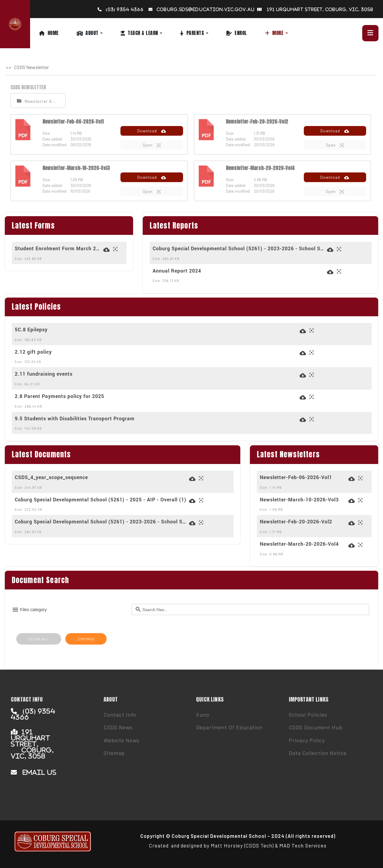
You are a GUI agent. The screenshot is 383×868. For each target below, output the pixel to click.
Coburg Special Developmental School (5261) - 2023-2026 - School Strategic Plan (239, 248)
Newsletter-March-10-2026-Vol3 (76, 168)
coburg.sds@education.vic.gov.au (206, 9)
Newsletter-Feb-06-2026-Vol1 (73, 122)
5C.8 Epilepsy (31, 330)
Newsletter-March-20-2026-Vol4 (260, 168)
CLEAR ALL (39, 639)
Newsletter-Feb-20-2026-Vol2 (257, 122)
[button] (99, 33)
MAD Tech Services (303, 845)
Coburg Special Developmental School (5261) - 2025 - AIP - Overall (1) (101, 500)
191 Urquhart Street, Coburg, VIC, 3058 (320, 9)
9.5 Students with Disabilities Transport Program (75, 418)
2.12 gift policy (33, 352)
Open (152, 145)
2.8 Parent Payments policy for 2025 (59, 396)
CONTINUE (86, 639)
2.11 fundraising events (44, 374)
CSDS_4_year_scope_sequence (51, 477)
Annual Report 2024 (177, 271)
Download (152, 131)
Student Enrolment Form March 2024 (58, 248)
